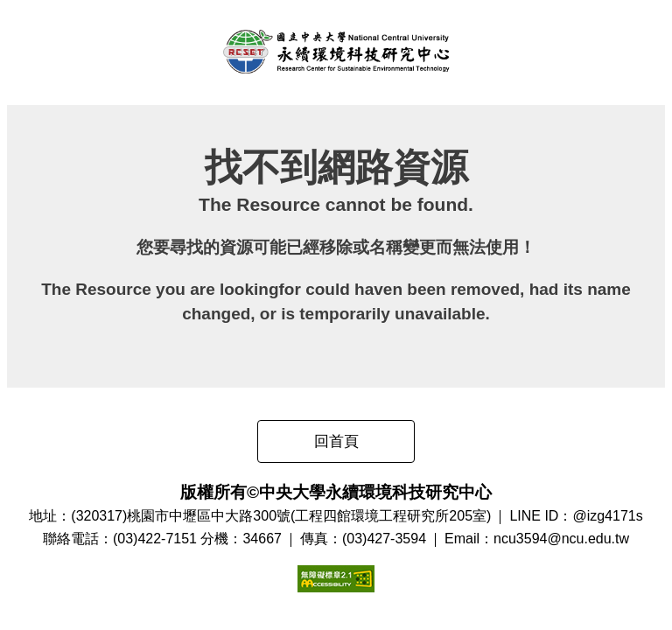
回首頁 (336, 441)
